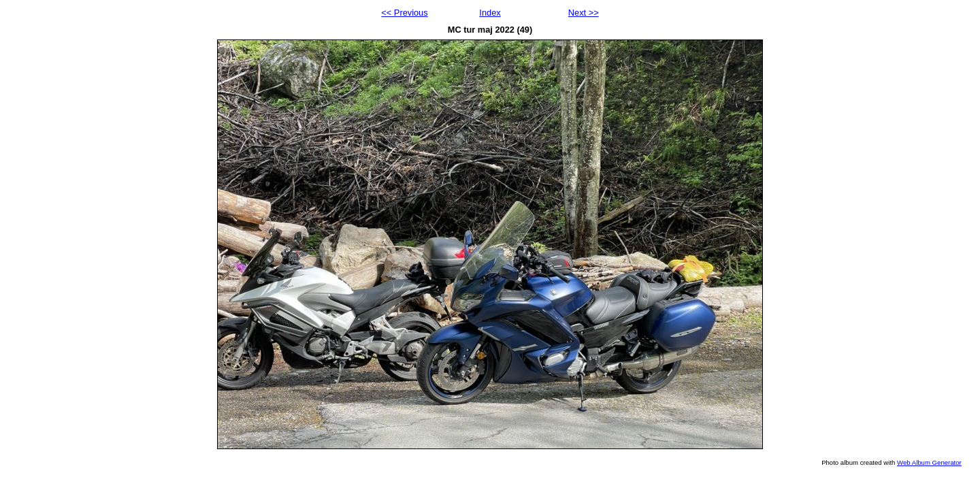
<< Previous (404, 13)
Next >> (584, 13)
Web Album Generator (929, 462)
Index (490, 13)
